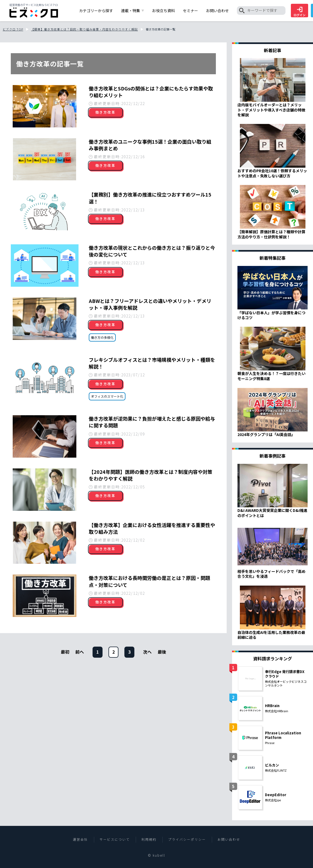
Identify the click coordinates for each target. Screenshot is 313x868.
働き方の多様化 (102, 337)
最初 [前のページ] (65, 652)
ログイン (300, 12)
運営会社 (80, 839)
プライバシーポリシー (187, 839)
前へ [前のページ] (80, 652)
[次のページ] (147, 652)
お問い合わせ (229, 839)
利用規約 (149, 839)
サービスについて (115, 839)
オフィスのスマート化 (107, 396)
